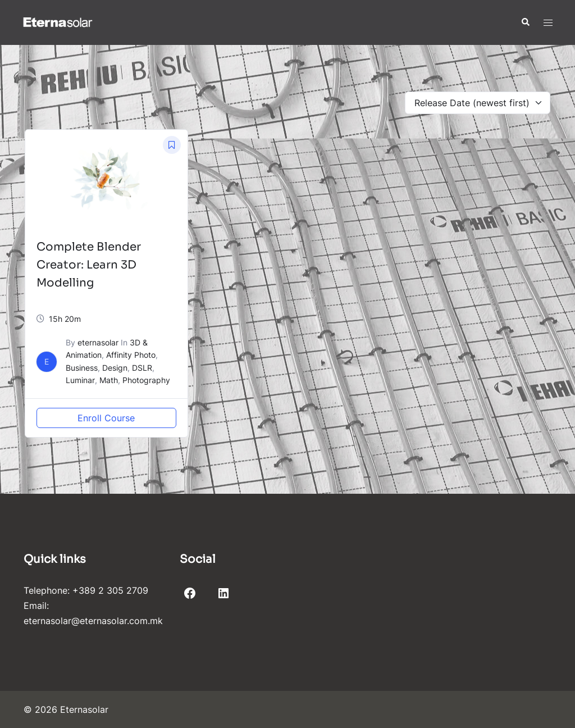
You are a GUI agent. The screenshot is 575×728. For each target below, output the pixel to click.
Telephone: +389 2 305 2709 (86, 590)
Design (115, 368)
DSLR (142, 368)
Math (109, 380)
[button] (525, 22)
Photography (146, 380)
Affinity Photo (131, 355)
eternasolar (98, 342)
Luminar (80, 380)
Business (82, 368)
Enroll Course (106, 418)
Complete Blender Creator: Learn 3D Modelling (89, 265)
